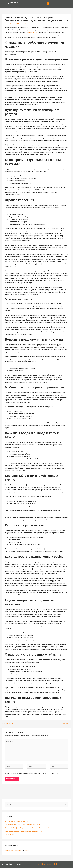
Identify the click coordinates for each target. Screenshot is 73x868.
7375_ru (20, 24)
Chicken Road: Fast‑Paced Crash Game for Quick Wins (22, 823)
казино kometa (33, 32)
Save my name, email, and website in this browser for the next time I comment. (33, 772)
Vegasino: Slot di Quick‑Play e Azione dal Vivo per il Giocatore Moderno (27, 826)
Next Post (67, 723)
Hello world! (27, 849)
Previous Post (7, 723)
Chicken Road (9, 833)
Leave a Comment (11, 24)
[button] (48, 3)
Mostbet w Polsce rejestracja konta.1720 (18, 820)
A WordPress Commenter (13, 849)
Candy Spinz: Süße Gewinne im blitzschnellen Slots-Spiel (22, 830)
